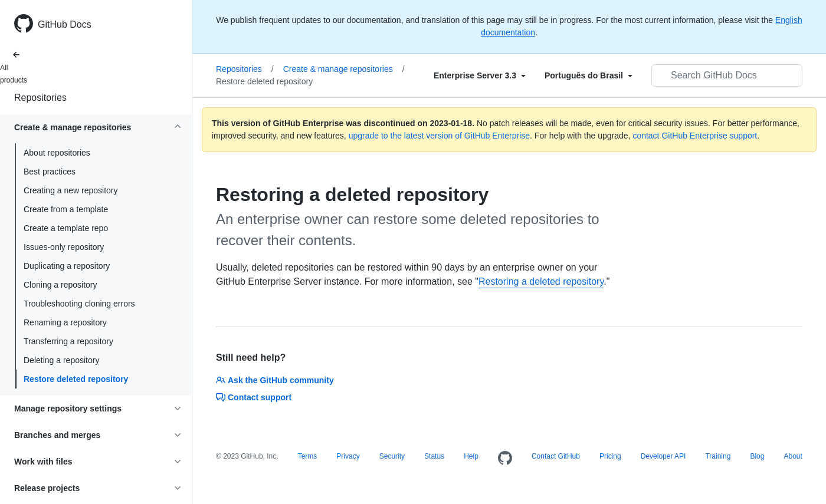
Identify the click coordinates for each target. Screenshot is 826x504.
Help (471, 456)
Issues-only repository (64, 247)
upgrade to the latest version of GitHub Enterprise (439, 136)
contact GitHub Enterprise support (695, 136)
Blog (757, 456)
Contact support (254, 397)
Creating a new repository (71, 190)
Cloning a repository (60, 285)
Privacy (348, 456)
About (793, 456)
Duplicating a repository (67, 266)
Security (392, 456)
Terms (308, 456)
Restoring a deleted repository (541, 281)
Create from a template (66, 209)
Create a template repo (66, 228)
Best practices (50, 172)
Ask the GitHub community (275, 380)
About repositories (57, 153)
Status (434, 456)
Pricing (610, 456)
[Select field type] (480, 75)
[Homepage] (505, 459)
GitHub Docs (65, 24)
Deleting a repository (61, 360)
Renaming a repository (65, 322)
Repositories (40, 98)
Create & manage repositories (344, 69)
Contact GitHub (556, 456)
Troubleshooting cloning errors (79, 304)
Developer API (663, 456)
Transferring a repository (68, 341)
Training (718, 456)
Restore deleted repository (76, 379)
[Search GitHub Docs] (727, 75)
